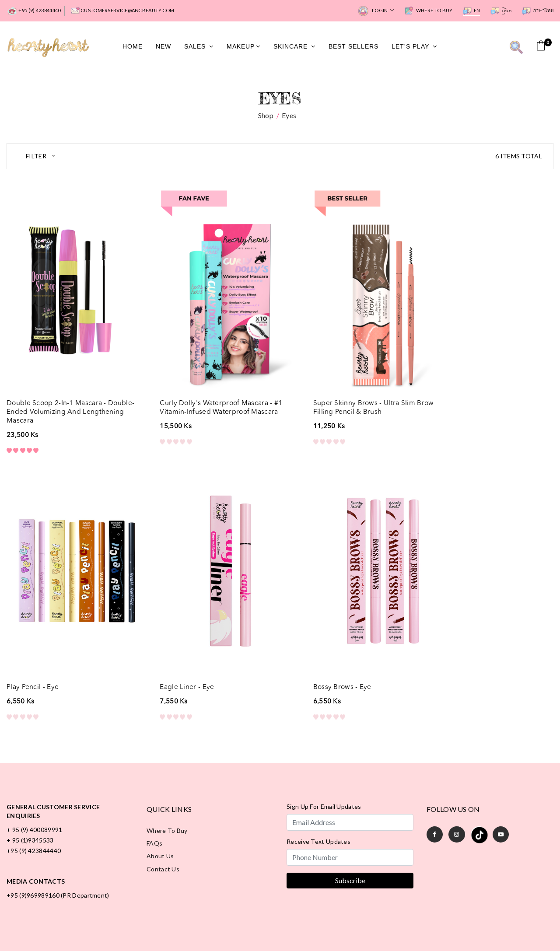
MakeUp (243, 46)
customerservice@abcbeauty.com (123, 11)
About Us (160, 816)
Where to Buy (429, 11)
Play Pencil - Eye (453, 382)
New (163, 46)
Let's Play (414, 46)
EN (472, 11)
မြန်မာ (501, 11)
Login (376, 11)
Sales (199, 46)
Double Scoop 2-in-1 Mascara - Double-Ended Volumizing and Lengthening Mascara (58, 391)
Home (133, 46)
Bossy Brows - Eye (176, 647)
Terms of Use (307, 927)
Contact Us (163, 830)
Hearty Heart (474, 927)
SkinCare (294, 46)
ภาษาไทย (538, 11)
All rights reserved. (525, 927)
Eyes (289, 114)
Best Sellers (353, 46)
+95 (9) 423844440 (33, 11)
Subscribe (350, 840)
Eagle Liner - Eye (34, 647)
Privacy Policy (254, 927)
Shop (266, 114)
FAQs (154, 803)
